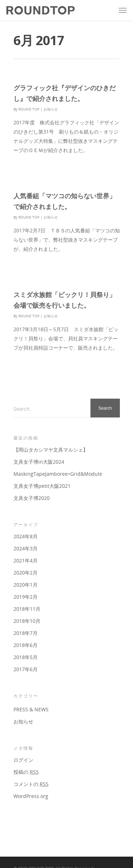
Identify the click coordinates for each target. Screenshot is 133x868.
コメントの (31, 784)
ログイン (23, 760)
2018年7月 (26, 633)
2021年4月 (26, 560)
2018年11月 (27, 609)
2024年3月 (26, 548)
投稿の (26, 772)
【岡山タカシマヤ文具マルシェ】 (51, 450)
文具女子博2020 (32, 498)
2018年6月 (26, 645)
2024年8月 (26, 536)
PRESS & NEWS (31, 709)
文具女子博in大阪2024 (39, 462)
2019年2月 (26, 597)
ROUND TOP (29, 109)
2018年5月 (26, 657)
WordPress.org (31, 796)
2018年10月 (27, 621)
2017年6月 (26, 669)
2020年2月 (26, 573)
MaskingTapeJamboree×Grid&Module (58, 474)
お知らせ (51, 109)
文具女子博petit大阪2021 (42, 486)
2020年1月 (26, 585)
